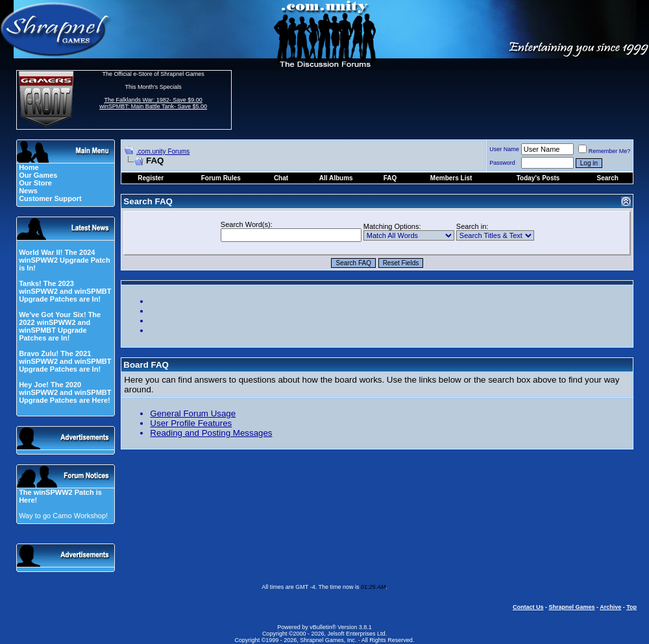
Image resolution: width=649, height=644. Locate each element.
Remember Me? (605, 151)
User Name (504, 149)
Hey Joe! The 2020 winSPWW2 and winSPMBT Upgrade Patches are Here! (65, 392)
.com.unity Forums (163, 151)
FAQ (390, 178)
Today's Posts (538, 178)
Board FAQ (146, 365)
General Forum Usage (193, 413)
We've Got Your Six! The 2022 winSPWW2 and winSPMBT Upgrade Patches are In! (60, 326)
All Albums (336, 178)
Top (631, 607)
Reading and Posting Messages (211, 433)
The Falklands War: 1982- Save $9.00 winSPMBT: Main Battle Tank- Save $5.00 (153, 103)
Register (151, 178)
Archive (610, 607)
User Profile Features (191, 423)
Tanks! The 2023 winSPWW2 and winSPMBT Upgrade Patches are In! (65, 291)
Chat (281, 178)
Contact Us (528, 607)
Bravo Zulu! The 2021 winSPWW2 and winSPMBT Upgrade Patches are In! (65, 361)
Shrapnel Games (571, 607)
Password (502, 163)
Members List (451, 178)
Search (607, 178)
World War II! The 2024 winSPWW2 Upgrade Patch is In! (65, 260)
